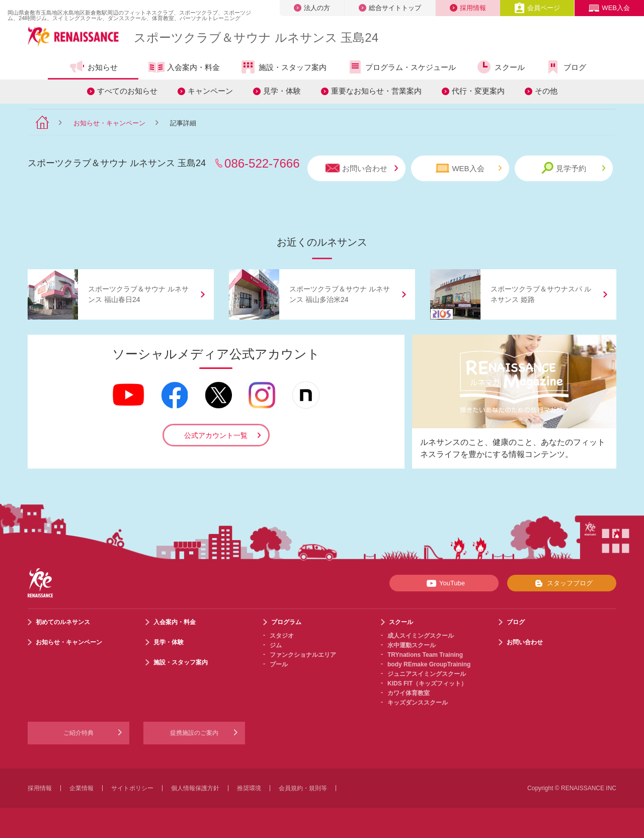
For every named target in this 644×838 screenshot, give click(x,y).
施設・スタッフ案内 (283, 67)
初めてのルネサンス (63, 622)
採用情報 (468, 8)
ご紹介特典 (78, 733)
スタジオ (282, 636)
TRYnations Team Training (425, 655)
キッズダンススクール (418, 703)
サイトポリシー (132, 788)
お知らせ (93, 67)
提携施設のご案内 (194, 733)
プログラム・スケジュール (401, 67)
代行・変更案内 (478, 91)
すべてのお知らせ (127, 91)
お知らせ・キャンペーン (109, 123)
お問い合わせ (362, 168)
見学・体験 (282, 91)
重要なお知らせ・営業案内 (376, 91)
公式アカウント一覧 (216, 435)
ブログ (566, 67)
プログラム (286, 622)
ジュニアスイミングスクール (427, 674)
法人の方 (312, 8)
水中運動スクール (412, 645)
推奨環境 (249, 788)
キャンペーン (210, 91)
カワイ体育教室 (409, 693)
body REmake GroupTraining (429, 664)
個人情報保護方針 (195, 788)
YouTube (444, 583)
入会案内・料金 (184, 68)
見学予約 (573, 168)
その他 (546, 91)
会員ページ (537, 8)
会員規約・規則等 (303, 788)
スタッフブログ (562, 583)
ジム (276, 645)
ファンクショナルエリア (303, 655)
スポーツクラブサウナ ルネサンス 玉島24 (256, 37)
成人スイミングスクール (421, 636)
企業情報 (82, 788)
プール (279, 664)
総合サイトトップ (390, 8)
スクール (500, 67)
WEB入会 (609, 8)
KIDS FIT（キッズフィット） (427, 683)
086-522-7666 (262, 163)
